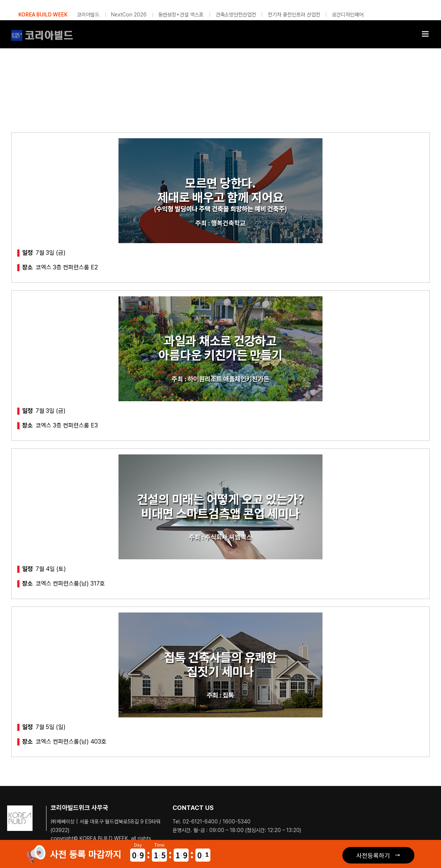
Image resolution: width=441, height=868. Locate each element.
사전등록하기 (373, 855)
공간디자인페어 (348, 15)
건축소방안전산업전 (236, 15)
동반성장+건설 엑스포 (181, 15)
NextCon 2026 (129, 15)
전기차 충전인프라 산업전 (294, 15)
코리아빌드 (88, 15)
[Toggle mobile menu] (426, 34)
